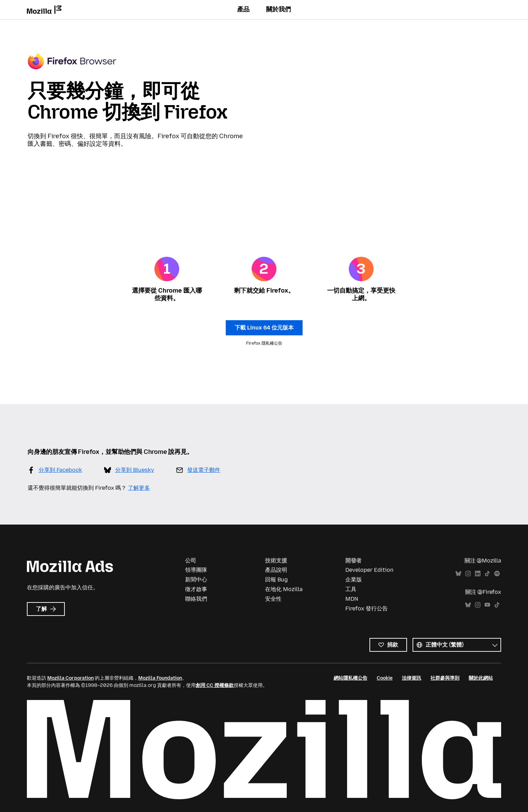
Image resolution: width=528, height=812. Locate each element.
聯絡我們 (196, 599)
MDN (352, 599)
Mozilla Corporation (70, 678)
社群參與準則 (445, 678)
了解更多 (139, 488)
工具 (351, 589)
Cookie (385, 678)
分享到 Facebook (60, 470)
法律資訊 (412, 678)
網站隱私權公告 (351, 678)
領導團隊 (196, 570)
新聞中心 (196, 580)
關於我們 (278, 9)
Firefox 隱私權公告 (264, 343)
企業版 (354, 580)
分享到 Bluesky (135, 470)
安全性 (273, 599)
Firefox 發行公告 (367, 608)
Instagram (468, 574)
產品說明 (276, 570)
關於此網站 (481, 678)
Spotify (497, 574)
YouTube (487, 605)
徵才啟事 (196, 589)
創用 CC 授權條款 (215, 685)
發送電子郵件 (204, 470)
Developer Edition (369, 570)
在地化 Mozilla (284, 589)
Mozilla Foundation (160, 678)
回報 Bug (276, 580)
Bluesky (458, 574)
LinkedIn (478, 574)
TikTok (487, 574)
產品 (243, 9)
